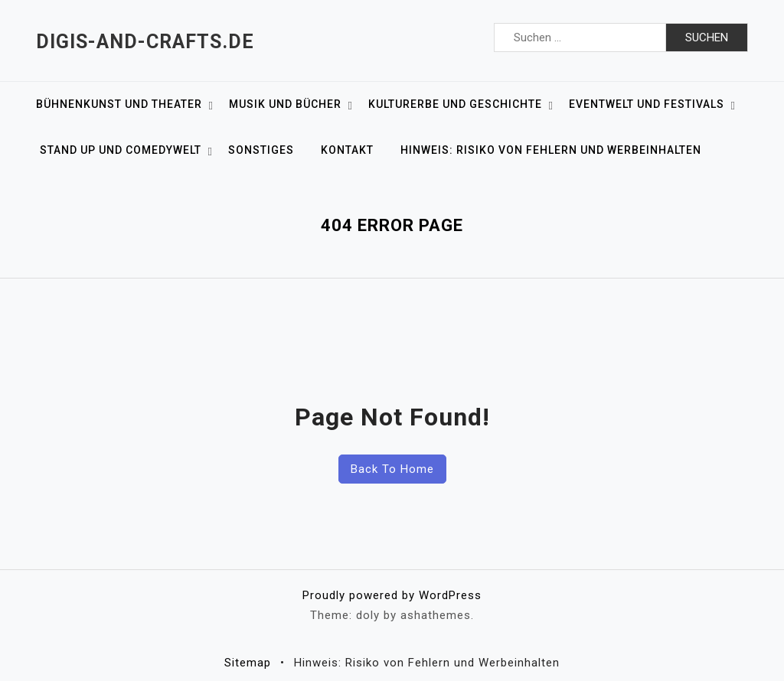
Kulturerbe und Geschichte (455, 104)
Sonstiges (261, 150)
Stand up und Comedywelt (121, 150)
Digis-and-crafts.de (145, 42)
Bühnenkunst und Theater (119, 104)
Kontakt (347, 150)
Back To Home (392, 469)
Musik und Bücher (285, 104)
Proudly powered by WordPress (392, 595)
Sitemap (248, 663)
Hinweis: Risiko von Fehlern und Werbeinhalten (551, 150)
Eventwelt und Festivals (647, 104)
